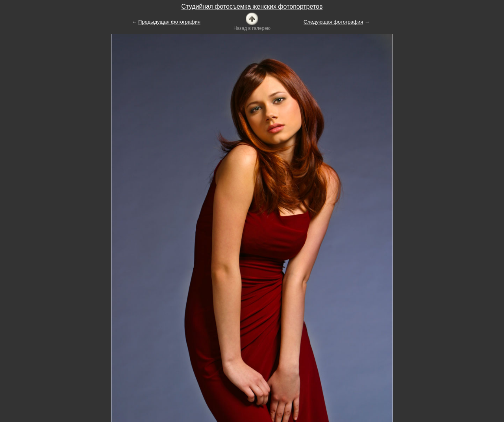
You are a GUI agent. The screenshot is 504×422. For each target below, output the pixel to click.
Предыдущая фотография (169, 22)
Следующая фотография (333, 22)
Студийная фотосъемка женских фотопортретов (252, 6)
